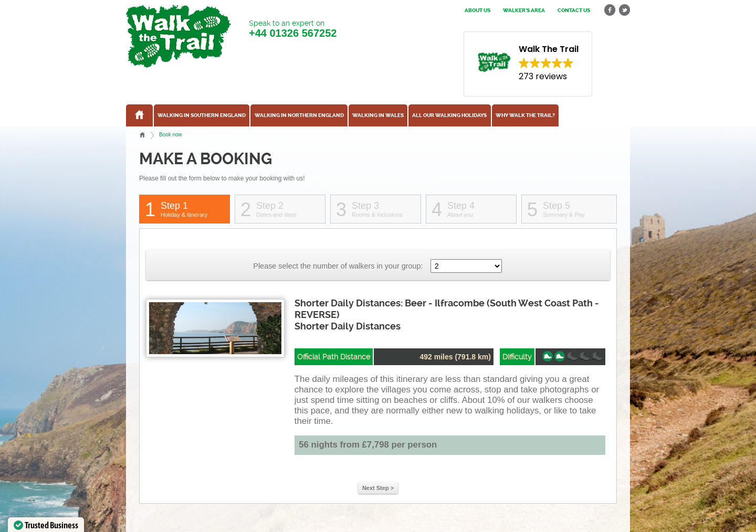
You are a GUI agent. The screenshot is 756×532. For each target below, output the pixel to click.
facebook (610, 10)
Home (142, 135)
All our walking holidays (449, 115)
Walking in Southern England (202, 115)
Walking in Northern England (299, 115)
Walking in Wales (378, 115)
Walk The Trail (178, 36)
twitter (624, 10)
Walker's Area (524, 10)
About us (477, 10)
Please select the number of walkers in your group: (338, 266)
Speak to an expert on (293, 29)
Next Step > (378, 488)
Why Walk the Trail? (525, 115)
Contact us (574, 10)
